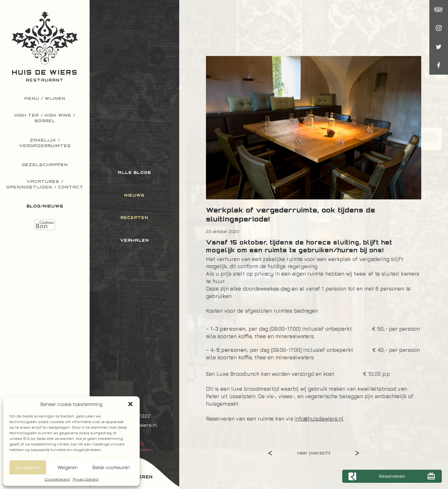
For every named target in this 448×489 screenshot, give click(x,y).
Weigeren (68, 467)
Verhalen (135, 240)
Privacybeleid (86, 479)
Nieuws (134, 195)
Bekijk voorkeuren (111, 467)
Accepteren (28, 467)
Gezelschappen (45, 165)
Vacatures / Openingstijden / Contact (45, 184)
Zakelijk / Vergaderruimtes (45, 143)
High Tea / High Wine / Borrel (45, 118)
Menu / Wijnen (45, 98)
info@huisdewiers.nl (319, 419)
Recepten (134, 218)
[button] (130, 404)
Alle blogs (135, 172)
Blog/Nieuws (45, 206)
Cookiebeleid (57, 479)
